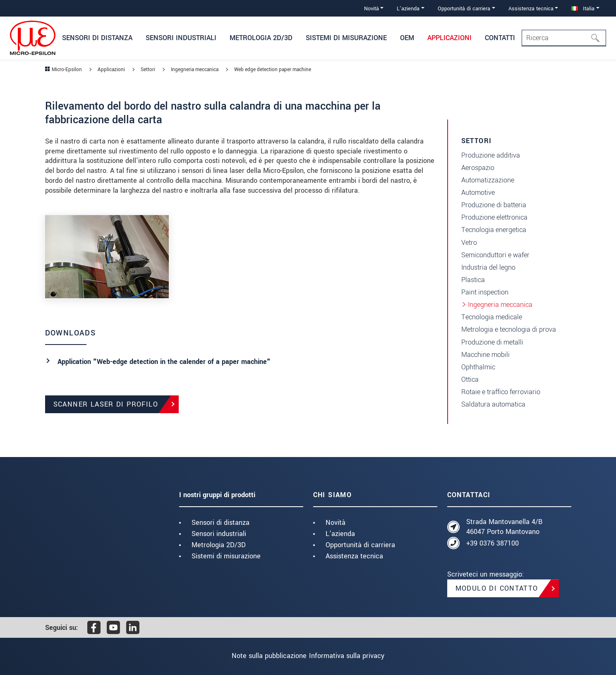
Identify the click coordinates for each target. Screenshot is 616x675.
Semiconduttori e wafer (495, 255)
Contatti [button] (500, 38)
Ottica (470, 379)
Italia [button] (583, 8)
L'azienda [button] (408, 8)
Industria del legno (488, 267)
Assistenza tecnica (354, 556)
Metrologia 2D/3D (219, 545)
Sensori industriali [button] (181, 38)
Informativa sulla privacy (353, 656)
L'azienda (340, 534)
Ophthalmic (478, 367)
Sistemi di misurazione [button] (346, 38)
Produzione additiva (491, 155)
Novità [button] (372, 8)
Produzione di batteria (494, 205)
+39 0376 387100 (493, 543)
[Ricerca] (598, 38)
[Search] (564, 38)
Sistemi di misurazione (226, 556)
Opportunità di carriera (360, 545)
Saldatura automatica (493, 404)
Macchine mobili (485, 355)
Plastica (473, 280)
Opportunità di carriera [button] (464, 8)
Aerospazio (478, 168)
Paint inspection (485, 292)
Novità (336, 523)
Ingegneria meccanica (500, 305)
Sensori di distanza (221, 523)
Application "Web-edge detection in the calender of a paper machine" (164, 362)
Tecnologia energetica (494, 230)
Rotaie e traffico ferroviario (501, 392)
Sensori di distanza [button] (97, 38)
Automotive (478, 193)
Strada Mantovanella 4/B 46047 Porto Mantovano (504, 527)
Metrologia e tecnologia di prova (509, 329)
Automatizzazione (488, 180)
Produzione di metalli (492, 342)
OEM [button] (407, 38)
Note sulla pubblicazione (262, 656)
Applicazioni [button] (449, 38)
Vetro (469, 243)
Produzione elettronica (494, 217)
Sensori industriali (219, 534)
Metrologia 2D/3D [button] (261, 38)
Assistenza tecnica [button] (531, 8)
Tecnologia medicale (492, 317)
